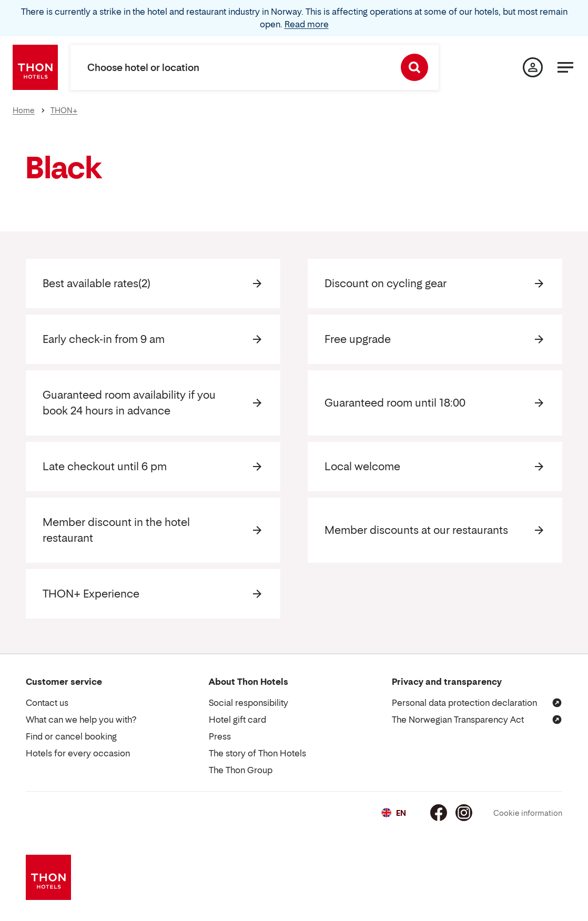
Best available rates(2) (97, 284)
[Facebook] (439, 813)
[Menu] (565, 67)
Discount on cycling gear (386, 284)
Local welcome (362, 467)
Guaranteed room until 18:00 (395, 403)
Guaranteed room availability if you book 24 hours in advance (129, 403)
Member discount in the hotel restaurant (116, 530)
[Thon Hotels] (35, 67)
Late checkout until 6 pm (105, 467)
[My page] (533, 67)
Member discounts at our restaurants (416, 530)
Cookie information (528, 813)
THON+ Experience (91, 594)
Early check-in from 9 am (104, 339)
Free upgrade (358, 339)
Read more (307, 24)
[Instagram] (464, 813)
